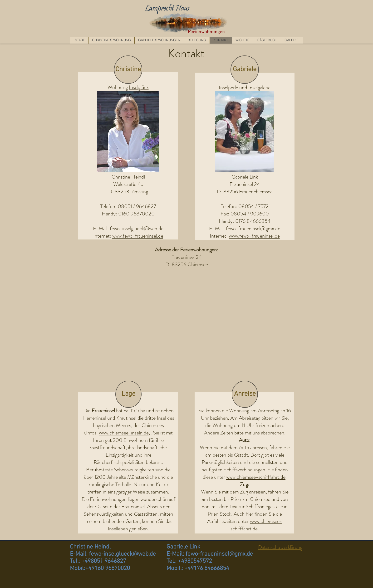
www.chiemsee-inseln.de (124, 433)
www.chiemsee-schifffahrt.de (256, 477)
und (243, 87)
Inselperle (228, 87)
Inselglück (139, 87)
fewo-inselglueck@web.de (137, 228)
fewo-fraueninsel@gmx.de (253, 228)
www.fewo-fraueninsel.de (254, 236)
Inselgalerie (259, 87)
